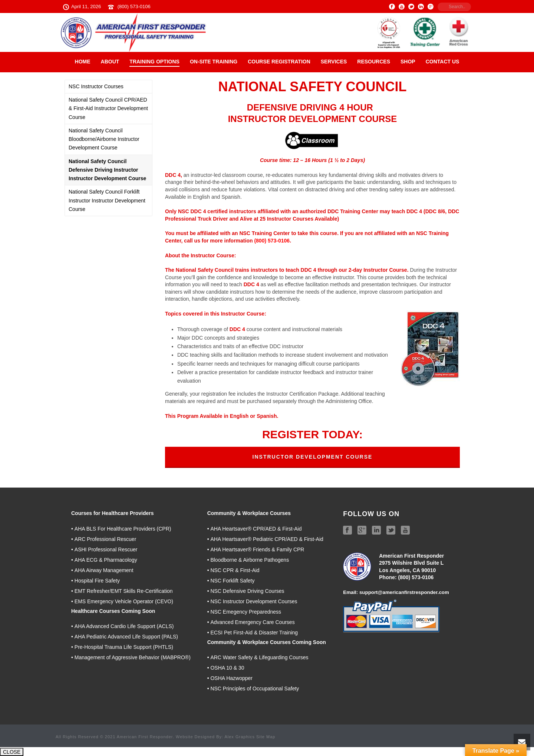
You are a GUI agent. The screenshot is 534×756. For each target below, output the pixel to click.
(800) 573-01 (413, 577)
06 (431, 577)
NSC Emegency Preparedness (246, 612)
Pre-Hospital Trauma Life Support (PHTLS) (124, 647)
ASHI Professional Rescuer (106, 549)
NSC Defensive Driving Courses (247, 591)
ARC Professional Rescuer (106, 539)
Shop (408, 62)
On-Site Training (214, 62)
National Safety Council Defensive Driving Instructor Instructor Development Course (107, 170)
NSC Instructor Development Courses (254, 601)
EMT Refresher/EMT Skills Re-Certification (124, 591)
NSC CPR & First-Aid (235, 570)
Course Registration (279, 62)
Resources (374, 62)
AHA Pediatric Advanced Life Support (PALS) (126, 637)
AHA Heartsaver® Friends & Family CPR (257, 549)
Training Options (154, 62)
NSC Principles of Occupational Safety (255, 689)
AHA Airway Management (104, 570)
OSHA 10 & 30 (227, 668)
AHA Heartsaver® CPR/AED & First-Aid (256, 529)
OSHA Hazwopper (231, 678)
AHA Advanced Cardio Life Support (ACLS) (124, 626)
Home (83, 62)
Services (334, 62)
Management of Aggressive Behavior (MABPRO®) (133, 657)
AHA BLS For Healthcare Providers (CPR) (123, 529)
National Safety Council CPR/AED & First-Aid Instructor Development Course (108, 108)
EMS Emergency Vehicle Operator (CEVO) (124, 601)
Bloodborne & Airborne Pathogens (250, 560)
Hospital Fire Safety (97, 581)
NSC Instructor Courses (96, 86)
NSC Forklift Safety (232, 581)
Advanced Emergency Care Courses (252, 622)
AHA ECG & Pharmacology (106, 560)
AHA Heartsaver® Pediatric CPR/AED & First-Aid (267, 539)
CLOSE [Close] (12, 752)
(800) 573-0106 (134, 6)
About (110, 62)
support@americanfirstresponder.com (404, 592)
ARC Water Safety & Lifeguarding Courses (259, 657)
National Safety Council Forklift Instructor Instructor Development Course (107, 200)
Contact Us (443, 62)
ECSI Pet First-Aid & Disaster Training (254, 633)
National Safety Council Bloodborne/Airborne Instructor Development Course (104, 139)
